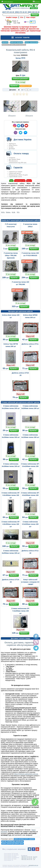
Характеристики (20, 181)
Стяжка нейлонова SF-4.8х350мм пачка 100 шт (11, 524)
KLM (13, 212)
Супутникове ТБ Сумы (10, 859)
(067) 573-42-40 (8, 12)
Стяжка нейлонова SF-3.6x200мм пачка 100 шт (30, 466)
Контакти (36, 2)
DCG (23, 58)
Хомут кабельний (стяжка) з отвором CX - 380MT (30, 582)
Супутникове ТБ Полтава (11, 854)
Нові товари (31, 17)
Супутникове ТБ (8, 860)
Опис (11, 181)
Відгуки (29, 181)
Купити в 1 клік (26, 86)
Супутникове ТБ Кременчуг (12, 858)
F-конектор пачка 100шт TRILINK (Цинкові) (11, 255)
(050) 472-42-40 (21, 12)
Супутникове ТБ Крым (10, 856)
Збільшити (12, 108)
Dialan (8, 212)
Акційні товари (12, 17)
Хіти (22, 17)
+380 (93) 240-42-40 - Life (28, 859)
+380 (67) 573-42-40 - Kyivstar (29, 857)
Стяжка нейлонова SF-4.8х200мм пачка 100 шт (30, 495)
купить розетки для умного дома (13, 844)
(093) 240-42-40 (34, 12)
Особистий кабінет (7, 2)
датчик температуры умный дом (12, 841)
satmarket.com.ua (33, 865)
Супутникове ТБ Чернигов (11, 855)
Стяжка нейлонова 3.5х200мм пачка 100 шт (30, 524)
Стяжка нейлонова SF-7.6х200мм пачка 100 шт (20, 611)
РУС (27, 22)
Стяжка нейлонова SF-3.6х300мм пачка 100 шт (11, 495)
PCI (18, 212)
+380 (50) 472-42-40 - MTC (28, 858)
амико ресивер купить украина (24, 839)
